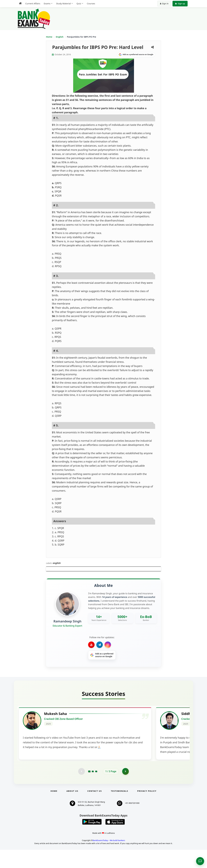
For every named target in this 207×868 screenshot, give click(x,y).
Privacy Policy (147, 809)
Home (49, 37)
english (57, 563)
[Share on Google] (136, 55)
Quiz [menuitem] (79, 3)
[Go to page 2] (93, 789)
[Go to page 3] (96, 789)
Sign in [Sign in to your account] (164, 4)
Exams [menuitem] (47, 3)
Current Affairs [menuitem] (33, 3)
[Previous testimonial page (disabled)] (81, 789)
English (60, 37)
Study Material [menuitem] (63, 3)
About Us (72, 809)
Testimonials (120, 809)
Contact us (95, 809)
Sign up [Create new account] (180, 4)
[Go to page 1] (89, 789)
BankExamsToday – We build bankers (109, 859)
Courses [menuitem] (91, 3)
